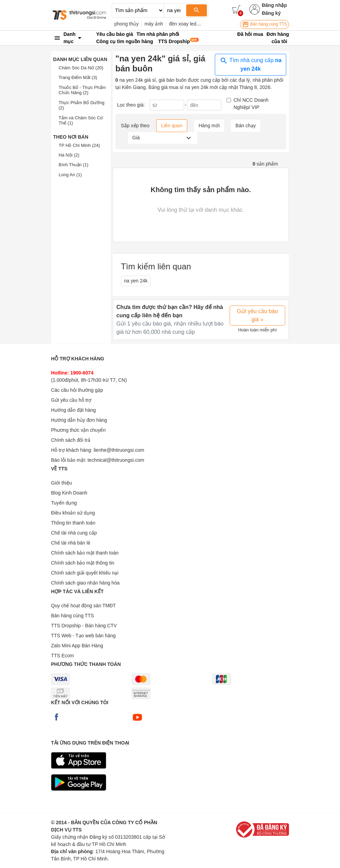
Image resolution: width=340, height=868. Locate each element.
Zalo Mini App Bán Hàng (77, 646)
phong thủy (127, 24)
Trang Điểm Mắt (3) (78, 77)
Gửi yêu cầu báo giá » (257, 315)
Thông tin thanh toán (73, 523)
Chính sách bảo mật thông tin (83, 563)
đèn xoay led (183, 24)
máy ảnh (154, 24)
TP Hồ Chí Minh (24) (79, 145)
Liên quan (172, 126)
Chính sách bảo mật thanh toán (85, 553)
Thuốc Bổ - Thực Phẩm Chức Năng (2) (82, 90)
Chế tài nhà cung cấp (74, 533)
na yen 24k (136, 281)
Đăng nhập (274, 5)
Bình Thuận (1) (73, 165)
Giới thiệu (62, 483)
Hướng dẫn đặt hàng (73, 410)
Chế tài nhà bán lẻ (71, 543)
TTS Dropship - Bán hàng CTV (84, 626)
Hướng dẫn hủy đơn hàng (79, 420)
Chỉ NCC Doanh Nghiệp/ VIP (251, 104)
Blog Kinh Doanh (69, 493)
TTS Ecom (62, 656)
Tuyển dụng (64, 503)
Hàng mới (209, 126)
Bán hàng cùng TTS (264, 24)
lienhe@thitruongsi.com (119, 450)
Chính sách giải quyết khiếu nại (85, 573)
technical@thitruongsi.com (116, 460)
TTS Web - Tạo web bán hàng (83, 636)
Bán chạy (246, 126)
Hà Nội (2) (69, 155)
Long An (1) (70, 175)
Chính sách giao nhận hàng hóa (85, 583)
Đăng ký (271, 13)
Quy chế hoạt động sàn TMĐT (83, 606)
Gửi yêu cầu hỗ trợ (71, 400)
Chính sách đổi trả (71, 440)
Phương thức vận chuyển (78, 430)
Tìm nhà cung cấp (251, 64)
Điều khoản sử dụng (73, 513)
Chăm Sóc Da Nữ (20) (81, 68)
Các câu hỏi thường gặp (77, 390)
